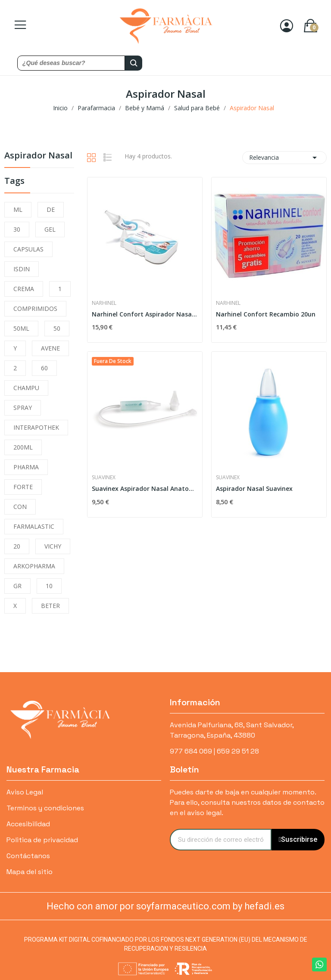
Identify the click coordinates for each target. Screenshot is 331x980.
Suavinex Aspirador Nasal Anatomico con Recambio (145, 488)
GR (17, 586)
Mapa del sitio (30, 872)
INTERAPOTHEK (36, 427)
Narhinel (104, 303)
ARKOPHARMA (34, 566)
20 (17, 546)
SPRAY (23, 408)
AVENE (50, 348)
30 (17, 229)
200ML (23, 447)
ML (18, 209)
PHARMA (26, 467)
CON (20, 507)
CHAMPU (26, 388)
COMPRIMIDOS (35, 309)
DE (51, 209)
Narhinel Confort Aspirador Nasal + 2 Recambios (145, 314)
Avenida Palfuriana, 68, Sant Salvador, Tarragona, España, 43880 (232, 730)
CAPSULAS (28, 249)
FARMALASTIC (34, 526)
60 (44, 368)
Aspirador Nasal (38, 156)
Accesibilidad (28, 824)
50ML (21, 328)
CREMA (24, 289)
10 (49, 586)
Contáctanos (28, 856)
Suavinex (104, 478)
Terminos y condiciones (45, 808)
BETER (50, 606)
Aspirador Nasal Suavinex (254, 488)
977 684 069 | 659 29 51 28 (214, 751)
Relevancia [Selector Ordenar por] (284, 158)
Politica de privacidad (42, 840)
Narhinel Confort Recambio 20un (266, 314)
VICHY (53, 546)
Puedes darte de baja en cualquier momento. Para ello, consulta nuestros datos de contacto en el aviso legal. (247, 802)
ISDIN (22, 269)
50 (57, 328)
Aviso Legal (25, 792)
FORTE (23, 487)
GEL (50, 229)
